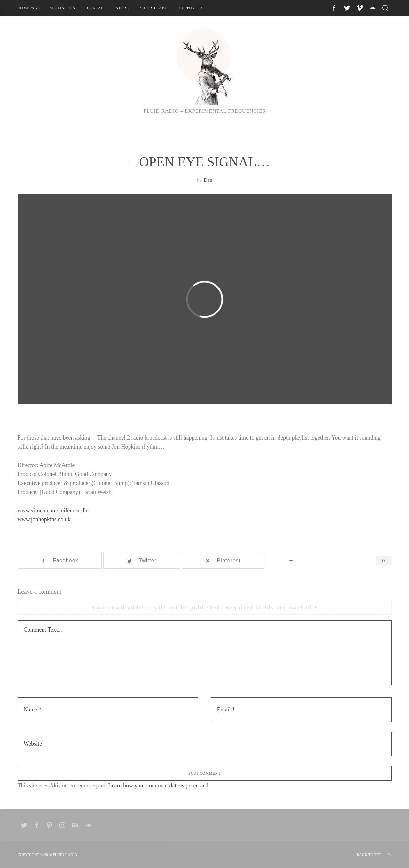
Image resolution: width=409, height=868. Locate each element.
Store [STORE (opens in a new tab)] (122, 8)
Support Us (192, 8)
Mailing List (64, 8)
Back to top (374, 855)
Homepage (29, 8)
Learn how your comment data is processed (158, 786)
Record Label (154, 8)
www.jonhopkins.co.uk (44, 519)
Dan (208, 180)
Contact (97, 8)
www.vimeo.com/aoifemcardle (53, 511)
